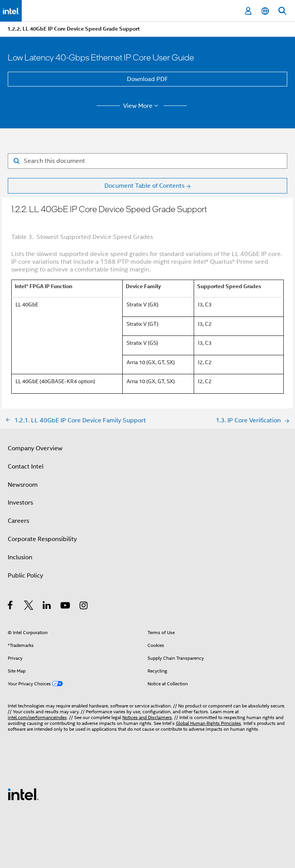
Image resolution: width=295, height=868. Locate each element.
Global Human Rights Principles (208, 723)
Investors (20, 503)
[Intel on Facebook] (11, 607)
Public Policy (25, 576)
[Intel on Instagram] (84, 607)
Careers (18, 521)
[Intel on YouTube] (66, 607)
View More (142, 106)
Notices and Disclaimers (147, 717)
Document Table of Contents (144, 186)
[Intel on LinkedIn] (47, 607)
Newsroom (23, 485)
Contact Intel (26, 467)
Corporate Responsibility (42, 539)
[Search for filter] (147, 161)
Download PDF (147, 79)
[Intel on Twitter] (29, 607)
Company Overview (35, 448)
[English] (265, 11)
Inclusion (20, 557)
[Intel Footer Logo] (23, 794)
